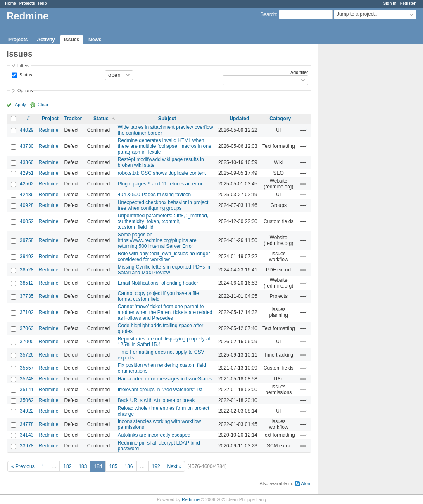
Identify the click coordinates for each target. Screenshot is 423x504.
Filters (23, 66)
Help (43, 3)
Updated (239, 119)
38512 (27, 283)
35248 (27, 379)
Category (280, 119)
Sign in (390, 3)
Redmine (48, 130)
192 (156, 466)
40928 (27, 205)
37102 (27, 312)
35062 (27, 400)
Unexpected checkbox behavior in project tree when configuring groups (163, 205)
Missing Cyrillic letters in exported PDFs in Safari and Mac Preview (164, 270)
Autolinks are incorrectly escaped (154, 435)
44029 (27, 130)
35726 (27, 355)
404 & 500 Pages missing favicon (154, 195)
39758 (27, 240)
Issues (72, 40)
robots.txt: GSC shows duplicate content (162, 173)
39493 (27, 257)
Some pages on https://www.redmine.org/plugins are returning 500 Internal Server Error (157, 240)
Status (25, 74)
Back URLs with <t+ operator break (156, 400)
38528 (27, 270)
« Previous (23, 466)
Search (268, 14)
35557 (27, 368)
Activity (46, 40)
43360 (27, 162)
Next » (175, 466)
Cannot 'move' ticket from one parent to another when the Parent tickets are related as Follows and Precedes (165, 312)
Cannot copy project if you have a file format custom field (158, 296)
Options (25, 90)
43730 (27, 146)
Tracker (73, 119)
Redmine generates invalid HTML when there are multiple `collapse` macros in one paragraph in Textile (165, 146)
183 (83, 466)
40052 (27, 221)
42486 (27, 195)
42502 (27, 184)
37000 (27, 342)
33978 (27, 446)
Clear (43, 105)
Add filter (299, 72)
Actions (303, 130)
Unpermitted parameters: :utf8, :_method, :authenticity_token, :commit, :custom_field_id (163, 221)
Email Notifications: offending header (158, 283)
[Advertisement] (360, 174)
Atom (306, 483)
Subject (167, 119)
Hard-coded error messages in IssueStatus (165, 379)
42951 (27, 173)
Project (50, 119)
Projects (27, 3)
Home (11, 3)
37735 (27, 296)
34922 (27, 411)
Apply (20, 105)
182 (67, 466)
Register (408, 3)
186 (129, 466)
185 (113, 466)
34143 (27, 435)
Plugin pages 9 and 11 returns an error (160, 184)
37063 (27, 328)
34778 (27, 424)
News (95, 40)
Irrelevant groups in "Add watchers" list (160, 390)
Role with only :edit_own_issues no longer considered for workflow (164, 257)
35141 (27, 390)
